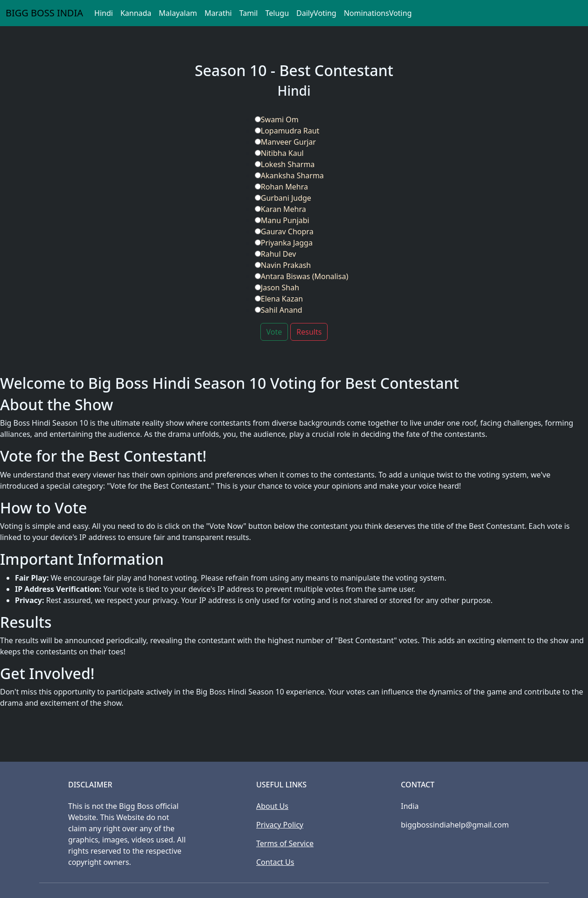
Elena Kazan (279, 299)
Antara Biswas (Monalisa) (301, 276)
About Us (272, 806)
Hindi (104, 13)
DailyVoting (316, 13)
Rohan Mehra (281, 187)
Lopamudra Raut (287, 131)
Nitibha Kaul (279, 153)
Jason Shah (277, 288)
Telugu (277, 13)
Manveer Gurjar (285, 142)
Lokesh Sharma (285, 164)
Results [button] (309, 332)
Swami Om (277, 119)
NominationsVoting (378, 13)
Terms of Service (285, 843)
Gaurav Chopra (284, 232)
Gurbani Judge (283, 198)
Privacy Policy (280, 825)
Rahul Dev (276, 254)
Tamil (249, 13)
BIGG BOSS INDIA (44, 13)
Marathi (218, 13)
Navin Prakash (283, 265)
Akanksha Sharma (289, 175)
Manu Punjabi (282, 220)
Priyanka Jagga (284, 243)
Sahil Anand (279, 310)
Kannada (136, 13)
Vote (274, 332)
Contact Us (275, 862)
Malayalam (178, 13)
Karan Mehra (280, 209)
